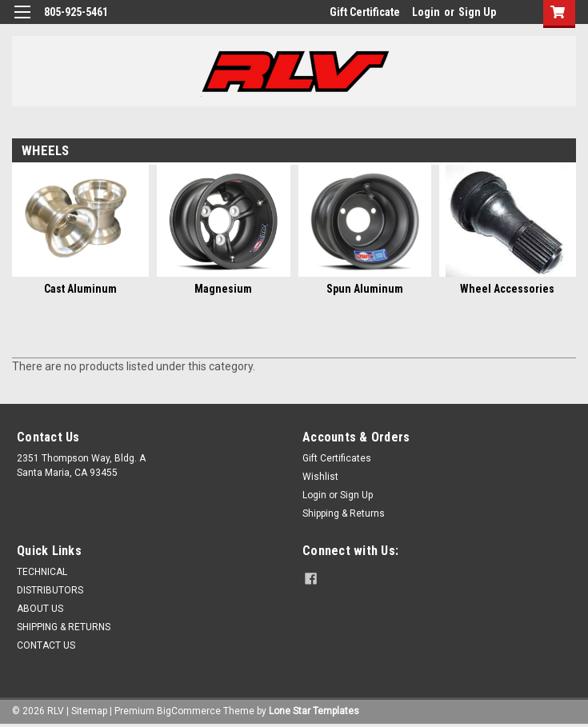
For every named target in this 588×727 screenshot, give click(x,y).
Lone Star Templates (314, 711)
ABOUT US (40, 609)
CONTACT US (46, 645)
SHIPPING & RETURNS (64, 627)
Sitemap (89, 711)
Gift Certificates (337, 458)
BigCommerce (189, 711)
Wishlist (320, 477)
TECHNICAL (42, 572)
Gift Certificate (365, 12)
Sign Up (477, 12)
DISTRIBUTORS (50, 590)
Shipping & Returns (344, 513)
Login (426, 12)
